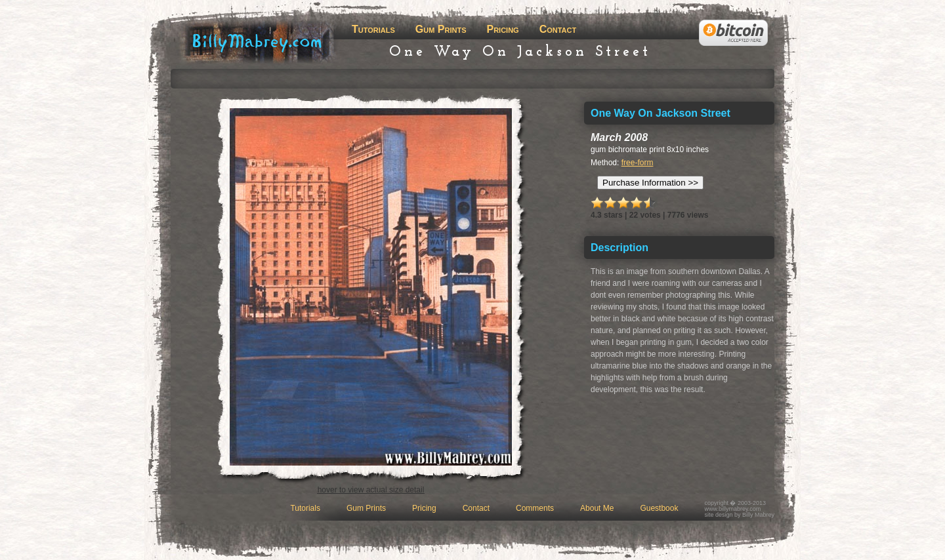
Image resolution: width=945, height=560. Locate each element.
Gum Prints (441, 29)
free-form (638, 163)
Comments (535, 508)
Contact (558, 29)
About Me (597, 508)
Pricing (502, 29)
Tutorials (373, 29)
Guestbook (659, 508)
